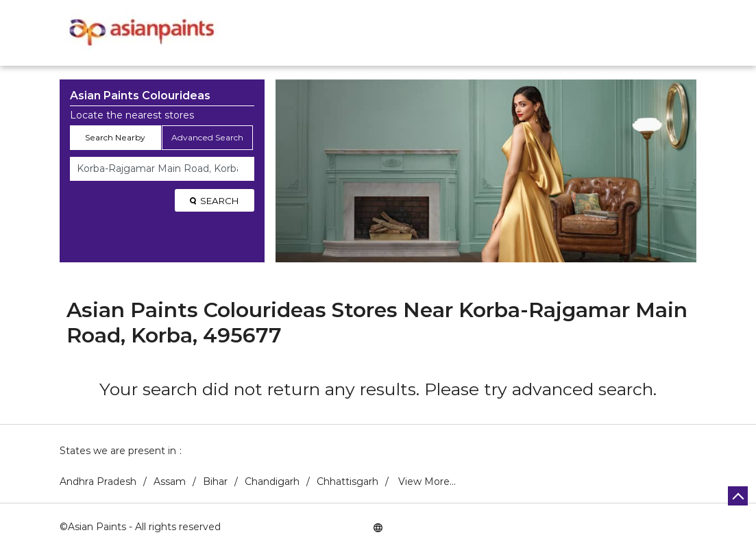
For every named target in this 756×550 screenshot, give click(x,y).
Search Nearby (115, 137)
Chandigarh (272, 482)
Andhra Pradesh (98, 482)
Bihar (215, 482)
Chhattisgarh (347, 482)
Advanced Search (207, 137)
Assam (170, 482)
